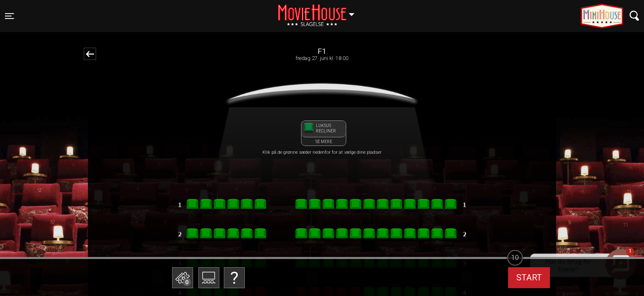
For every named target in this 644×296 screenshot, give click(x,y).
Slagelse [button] (320, 11)
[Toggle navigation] (9, 16)
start (529, 277)
